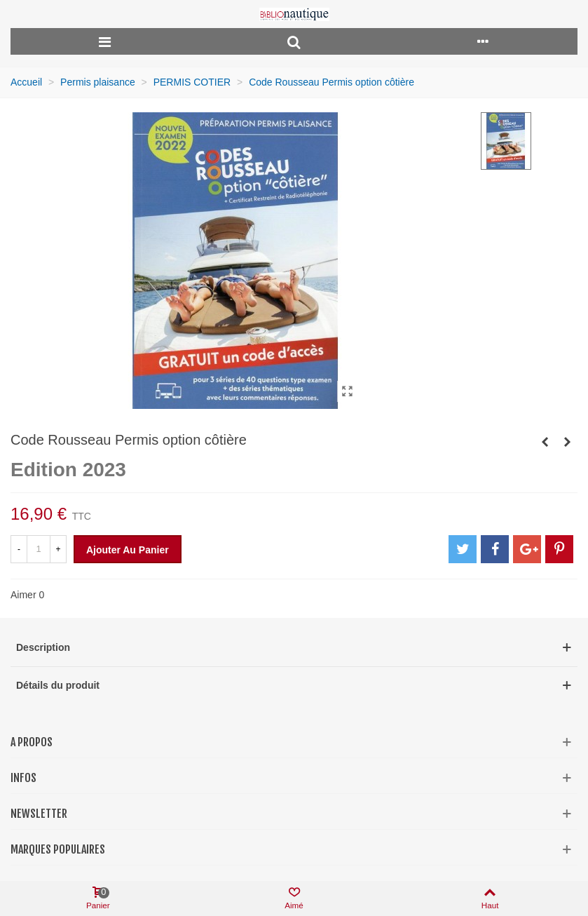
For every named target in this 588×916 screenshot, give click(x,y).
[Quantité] (39, 549)
